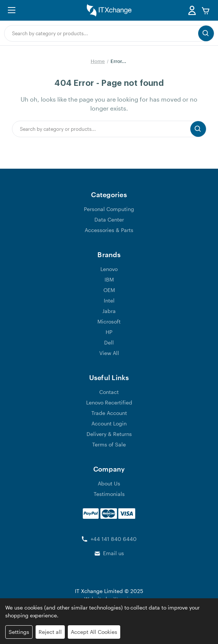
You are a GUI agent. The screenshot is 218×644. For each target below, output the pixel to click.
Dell (109, 342)
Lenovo (109, 269)
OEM (109, 290)
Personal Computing (109, 209)
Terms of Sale (109, 444)
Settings (19, 632)
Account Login (109, 423)
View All (109, 353)
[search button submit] (206, 33)
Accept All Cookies (94, 632)
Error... (118, 61)
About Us (109, 483)
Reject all (50, 632)
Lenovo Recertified (109, 402)
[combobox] (101, 33)
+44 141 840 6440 (114, 539)
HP (109, 332)
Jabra (109, 311)
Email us (113, 553)
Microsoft (109, 321)
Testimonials (109, 494)
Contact (109, 392)
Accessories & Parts (109, 230)
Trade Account (109, 413)
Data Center (109, 219)
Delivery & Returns (109, 434)
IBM (109, 279)
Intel (109, 300)
